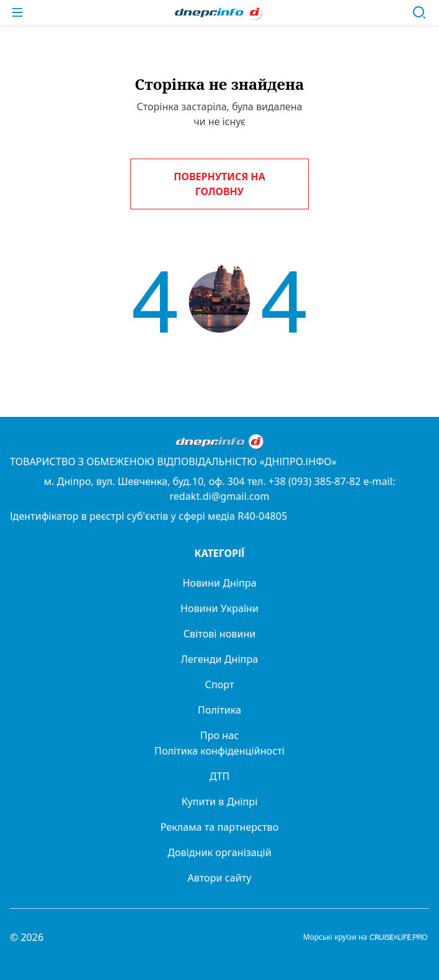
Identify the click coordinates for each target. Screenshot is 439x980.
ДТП (220, 776)
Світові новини (220, 634)
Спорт (220, 685)
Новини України (219, 608)
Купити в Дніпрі (220, 802)
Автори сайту (220, 878)
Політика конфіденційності (219, 751)
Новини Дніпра (219, 583)
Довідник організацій (219, 852)
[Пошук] (419, 12)
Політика (219, 710)
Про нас (219, 735)
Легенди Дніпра (219, 659)
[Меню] (17, 12)
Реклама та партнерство (220, 827)
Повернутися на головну (219, 184)
